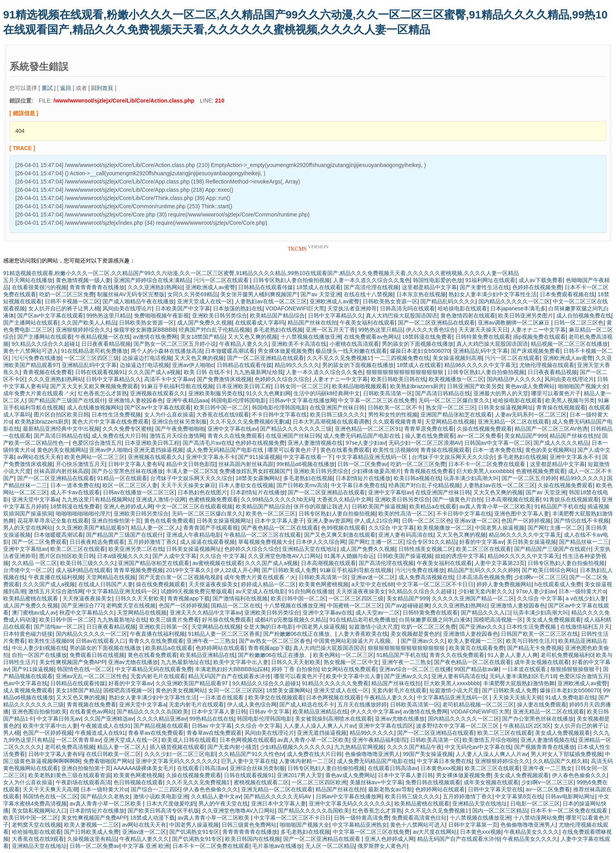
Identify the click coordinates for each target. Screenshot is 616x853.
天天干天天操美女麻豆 (188, 485)
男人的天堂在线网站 (28, 528)
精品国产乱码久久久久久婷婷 (483, 570)
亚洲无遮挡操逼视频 (158, 450)
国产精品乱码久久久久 (448, 301)
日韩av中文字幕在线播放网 (302, 400)
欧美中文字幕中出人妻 (241, 662)
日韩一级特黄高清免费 (361, 818)
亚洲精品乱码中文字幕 (480, 351)
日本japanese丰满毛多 (518, 308)
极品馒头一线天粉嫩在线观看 (351, 351)
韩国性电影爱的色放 (438, 280)
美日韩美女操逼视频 (532, 542)
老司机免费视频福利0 (567, 655)
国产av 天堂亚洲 (321, 294)
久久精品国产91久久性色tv (251, 754)
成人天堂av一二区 (378, 613)
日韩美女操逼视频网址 (506, 407)
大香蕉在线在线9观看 (223, 415)
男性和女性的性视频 (393, 415)
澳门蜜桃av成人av (34, 613)
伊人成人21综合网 (377, 521)
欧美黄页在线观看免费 (477, 648)
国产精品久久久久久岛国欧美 (152, 712)
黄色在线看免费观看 (345, 450)
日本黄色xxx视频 (441, 768)
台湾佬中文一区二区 (28, 570)
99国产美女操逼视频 (428, 754)
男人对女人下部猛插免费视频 (566, 754)
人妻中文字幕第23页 (500, 563)
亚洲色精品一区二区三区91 (368, 429)
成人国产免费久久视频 (205, 323)
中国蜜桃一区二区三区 (355, 605)
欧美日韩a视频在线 (417, 478)
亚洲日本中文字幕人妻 (279, 803)
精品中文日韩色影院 (191, 464)
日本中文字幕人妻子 (279, 521)
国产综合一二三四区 (156, 789)
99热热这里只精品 (109, 316)
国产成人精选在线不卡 (307, 704)
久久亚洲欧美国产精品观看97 (92, 528)
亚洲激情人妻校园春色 (136, 400)
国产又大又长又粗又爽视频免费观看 (94, 386)
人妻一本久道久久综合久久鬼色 (372, 280)
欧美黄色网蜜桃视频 (324, 584)
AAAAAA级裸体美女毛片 (144, 768)
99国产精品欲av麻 (477, 669)
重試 (47, 88)
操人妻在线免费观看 (430, 436)
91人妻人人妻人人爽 (513, 655)
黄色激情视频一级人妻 (83, 280)
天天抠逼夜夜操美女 (213, 584)
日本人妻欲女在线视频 (246, 485)
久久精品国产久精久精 (560, 761)
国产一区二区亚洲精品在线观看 (436, 323)
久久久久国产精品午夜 (414, 747)
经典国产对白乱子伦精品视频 (214, 330)
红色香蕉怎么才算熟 (103, 393)
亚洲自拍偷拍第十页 (116, 521)
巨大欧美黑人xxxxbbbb (485, 471)
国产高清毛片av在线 (208, 443)
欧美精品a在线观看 (433, 506)
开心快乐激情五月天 (81, 464)
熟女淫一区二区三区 (451, 407)
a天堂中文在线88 (373, 584)
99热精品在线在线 (212, 719)
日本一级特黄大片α (582, 591)
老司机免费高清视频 (70, 747)
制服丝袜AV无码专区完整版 (131, 294)
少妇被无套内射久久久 (486, 591)
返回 (66, 88)
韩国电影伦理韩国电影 (238, 400)
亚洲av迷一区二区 (476, 521)
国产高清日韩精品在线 (443, 393)
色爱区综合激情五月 (97, 443)
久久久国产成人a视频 (154, 372)
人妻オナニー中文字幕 (538, 330)
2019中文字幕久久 (189, 570)
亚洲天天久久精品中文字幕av (206, 613)
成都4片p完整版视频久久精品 (291, 620)
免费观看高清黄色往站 (419, 818)
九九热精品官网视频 (359, 747)
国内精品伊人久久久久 (514, 379)
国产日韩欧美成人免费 (289, 570)
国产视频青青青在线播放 (544, 747)
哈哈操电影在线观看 (462, 308)
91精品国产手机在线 (559, 506)
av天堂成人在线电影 (261, 591)
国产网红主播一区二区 (555, 528)
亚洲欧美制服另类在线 (216, 393)
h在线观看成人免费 (558, 584)
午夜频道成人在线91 (106, 726)
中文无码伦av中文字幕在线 (478, 747)
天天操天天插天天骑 (517, 697)
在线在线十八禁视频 (368, 294)
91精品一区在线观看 (122, 478)
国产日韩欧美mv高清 (302, 485)
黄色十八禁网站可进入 (31, 351)
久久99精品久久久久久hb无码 (277, 499)
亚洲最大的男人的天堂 (501, 393)
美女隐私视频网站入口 (39, 811)
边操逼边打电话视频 (147, 358)
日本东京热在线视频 (421, 294)
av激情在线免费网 (155, 337)
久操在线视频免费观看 (484, 429)
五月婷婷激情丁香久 (152, 542)
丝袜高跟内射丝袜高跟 (246, 464)
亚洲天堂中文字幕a (35, 499)
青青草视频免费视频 (138, 570)
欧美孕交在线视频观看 (276, 697)
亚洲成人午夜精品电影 (194, 535)
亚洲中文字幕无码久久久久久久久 (177, 761)
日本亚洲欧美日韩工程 (244, 386)
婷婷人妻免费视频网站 (504, 584)
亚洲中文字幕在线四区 (386, 726)
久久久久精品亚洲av (162, 719)
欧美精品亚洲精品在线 (207, 655)
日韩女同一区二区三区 (302, 386)
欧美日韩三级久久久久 (337, 415)
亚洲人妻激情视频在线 (315, 443)
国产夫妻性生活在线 (484, 287)
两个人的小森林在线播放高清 (167, 351)
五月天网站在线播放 (28, 280)
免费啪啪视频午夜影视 (161, 316)
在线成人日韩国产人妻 (106, 584)
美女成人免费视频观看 (554, 620)
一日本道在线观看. (525, 669)
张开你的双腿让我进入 (321, 506)
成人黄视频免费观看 (28, 690)
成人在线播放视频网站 (94, 407)
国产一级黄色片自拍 (457, 499)
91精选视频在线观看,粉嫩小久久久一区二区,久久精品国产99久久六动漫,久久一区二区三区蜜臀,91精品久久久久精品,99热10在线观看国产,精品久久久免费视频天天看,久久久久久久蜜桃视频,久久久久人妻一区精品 (261, 273)
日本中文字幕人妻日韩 (219, 712)
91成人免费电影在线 (570, 697)
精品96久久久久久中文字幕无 (480, 365)
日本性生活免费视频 (116, 415)
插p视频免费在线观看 (539, 337)
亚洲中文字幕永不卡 (211, 457)
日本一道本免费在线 (497, 450)
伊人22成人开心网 (236, 570)
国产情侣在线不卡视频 (581, 521)
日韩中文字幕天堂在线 (495, 789)
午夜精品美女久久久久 (532, 832)
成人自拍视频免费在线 (584, 316)
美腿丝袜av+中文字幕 (376, 782)
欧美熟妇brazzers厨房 (417, 386)
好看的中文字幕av (481, 542)
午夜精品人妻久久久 (244, 344)
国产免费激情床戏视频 (224, 379)
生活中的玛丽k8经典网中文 (327, 393)
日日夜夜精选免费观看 (97, 542)
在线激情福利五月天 (585, 627)
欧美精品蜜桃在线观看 (31, 598)
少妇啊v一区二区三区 (540, 577)
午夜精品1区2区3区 (527, 726)
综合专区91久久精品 (431, 542)
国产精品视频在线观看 (161, 726)
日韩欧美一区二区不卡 (395, 407)
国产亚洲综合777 (82, 605)
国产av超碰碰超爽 (407, 605)
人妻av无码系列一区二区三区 (531, 415)
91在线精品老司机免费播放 (95, 351)
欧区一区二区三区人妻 (130, 485)
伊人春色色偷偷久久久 (579, 775)
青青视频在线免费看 (48, 372)
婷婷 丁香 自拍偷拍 (295, 669)
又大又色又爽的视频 (253, 337)
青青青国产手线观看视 (211, 528)
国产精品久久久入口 (486, 613)
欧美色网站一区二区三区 (95, 457)
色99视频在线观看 (343, 528)
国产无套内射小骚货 (232, 747)
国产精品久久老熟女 (105, 796)
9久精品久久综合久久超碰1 (45, 344)
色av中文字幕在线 (25, 683)
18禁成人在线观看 (319, 287)
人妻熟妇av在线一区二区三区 (271, 301)
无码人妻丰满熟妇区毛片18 (523, 676)
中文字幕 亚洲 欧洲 (146, 846)
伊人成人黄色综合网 (252, 704)
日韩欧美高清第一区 (388, 393)
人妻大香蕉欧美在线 (363, 634)
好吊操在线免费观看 (227, 620)
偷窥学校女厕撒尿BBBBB (145, 330)
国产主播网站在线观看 (31, 323)
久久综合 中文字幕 (391, 528)
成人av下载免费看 (541, 280)
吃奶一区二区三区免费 (67, 294)
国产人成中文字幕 (174, 556)
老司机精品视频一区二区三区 (478, 704)
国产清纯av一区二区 (59, 627)
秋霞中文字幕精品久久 (87, 613)
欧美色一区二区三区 (271, 514)
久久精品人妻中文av (216, 796)
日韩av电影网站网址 (570, 796)
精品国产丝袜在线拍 (312, 323)
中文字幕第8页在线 (519, 796)
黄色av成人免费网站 (530, 386)
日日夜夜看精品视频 (106, 344)
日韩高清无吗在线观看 (407, 308)
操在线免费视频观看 (161, 584)
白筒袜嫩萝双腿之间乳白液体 (435, 620)
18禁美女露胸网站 (258, 478)
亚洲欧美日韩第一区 (163, 627)
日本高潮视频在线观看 (513, 499)
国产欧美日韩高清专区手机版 (163, 811)
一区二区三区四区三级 (92, 358)
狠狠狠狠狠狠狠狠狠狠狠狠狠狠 (405, 372)
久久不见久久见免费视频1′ (339, 358)
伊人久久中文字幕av (375, 712)
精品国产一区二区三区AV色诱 (551, 429)
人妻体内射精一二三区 (306, 761)
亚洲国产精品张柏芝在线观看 (456, 415)
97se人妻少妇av (366, 443)
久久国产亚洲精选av (109, 719)
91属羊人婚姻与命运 (349, 556)
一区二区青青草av (78, 740)
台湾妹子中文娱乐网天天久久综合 (453, 457)
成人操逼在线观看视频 (207, 542)
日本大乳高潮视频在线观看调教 (331, 422)
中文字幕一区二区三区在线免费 (377, 400)
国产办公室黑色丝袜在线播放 (127, 471)
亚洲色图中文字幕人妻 (522, 514)
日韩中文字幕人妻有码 (136, 464)
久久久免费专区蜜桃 (127, 429)
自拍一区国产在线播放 (39, 655)
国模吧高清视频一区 (498, 620)
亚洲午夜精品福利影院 (379, 740)
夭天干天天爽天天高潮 (50, 789)
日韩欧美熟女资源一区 (390, 301)
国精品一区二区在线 (236, 605)
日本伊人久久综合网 (321, 542)
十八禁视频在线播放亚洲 (311, 337)
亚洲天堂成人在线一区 (205, 301)
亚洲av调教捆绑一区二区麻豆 (514, 323)
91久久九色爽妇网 (268, 393)
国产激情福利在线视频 (240, 598)
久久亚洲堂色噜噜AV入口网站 (284, 556)
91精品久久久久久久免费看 (335, 683)
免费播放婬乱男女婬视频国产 (255, 471)
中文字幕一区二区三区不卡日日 (435, 584)
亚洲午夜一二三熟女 (211, 641)
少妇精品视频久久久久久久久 (296, 747)
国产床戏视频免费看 (535, 351)
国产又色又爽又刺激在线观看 (340, 535)
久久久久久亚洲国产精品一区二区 (473, 598)
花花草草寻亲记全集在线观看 (53, 521)
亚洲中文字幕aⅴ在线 (328, 613)
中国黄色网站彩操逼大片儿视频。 (356, 641)
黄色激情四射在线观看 (468, 316)
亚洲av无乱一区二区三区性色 (92, 676)
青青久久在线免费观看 (235, 436)
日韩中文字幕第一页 (473, 825)
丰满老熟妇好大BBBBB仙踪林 (232, 669)
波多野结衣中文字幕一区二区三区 (458, 726)
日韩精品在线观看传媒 (266, 287)
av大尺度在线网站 (435, 832)
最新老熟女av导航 (390, 789)
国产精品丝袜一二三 (584, 542)
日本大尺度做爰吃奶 (171, 803)
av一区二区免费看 (479, 436)
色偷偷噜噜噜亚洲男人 (372, 754)
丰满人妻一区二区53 (191, 471)
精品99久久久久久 (297, 365)
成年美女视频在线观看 (542, 662)
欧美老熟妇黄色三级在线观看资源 (70, 775)
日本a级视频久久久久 (123, 556)
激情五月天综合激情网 (177, 436)
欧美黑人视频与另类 (570, 400)
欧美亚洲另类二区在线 (136, 549)
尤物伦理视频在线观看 (547, 365)
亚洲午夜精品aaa (187, 400)
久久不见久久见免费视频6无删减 (250, 422)
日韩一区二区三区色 (579, 323)
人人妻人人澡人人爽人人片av (319, 726)
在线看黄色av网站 (92, 712)
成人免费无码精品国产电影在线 (363, 436)
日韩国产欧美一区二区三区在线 (539, 634)
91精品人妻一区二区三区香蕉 (224, 634)
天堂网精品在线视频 (450, 422)
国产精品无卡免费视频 (535, 648)
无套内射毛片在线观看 (158, 676)
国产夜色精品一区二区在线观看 (280, 528)
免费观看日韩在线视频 (97, 655)
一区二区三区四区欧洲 (319, 782)
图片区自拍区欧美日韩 (61, 415)
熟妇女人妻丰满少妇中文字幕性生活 (493, 294)
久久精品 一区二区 (35, 563)
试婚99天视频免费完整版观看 (197, 591)
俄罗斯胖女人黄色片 (382, 846)
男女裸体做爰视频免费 (285, 351)
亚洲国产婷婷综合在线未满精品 (152, 280)
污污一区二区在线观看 (222, 280)
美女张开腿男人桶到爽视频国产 (259, 294)
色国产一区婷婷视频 (526, 521)
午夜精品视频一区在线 (103, 337)
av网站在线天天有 (39, 457)
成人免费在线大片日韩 (119, 436)
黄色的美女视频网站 (62, 450)
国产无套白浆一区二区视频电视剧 (180, 577)
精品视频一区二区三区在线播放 (569, 344)
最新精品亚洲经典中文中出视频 (61, 429)
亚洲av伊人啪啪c (193, 365)
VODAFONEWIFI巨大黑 (295, 308)
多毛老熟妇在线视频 (278, 330)
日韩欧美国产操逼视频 (379, 506)
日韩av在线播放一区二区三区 (139, 492)
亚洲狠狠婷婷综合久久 (83, 330)
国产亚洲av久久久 (481, 627)
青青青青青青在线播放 (97, 287)
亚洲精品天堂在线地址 (310, 549)
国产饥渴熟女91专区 (194, 832)
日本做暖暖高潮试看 (230, 351)
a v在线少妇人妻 (586, 598)
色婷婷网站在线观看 (220, 648)
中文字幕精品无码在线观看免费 (154, 669)
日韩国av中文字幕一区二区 (498, 443)
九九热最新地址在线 (122, 620)
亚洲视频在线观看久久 (158, 393)
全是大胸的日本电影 (268, 627)
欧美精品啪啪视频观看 (359, 386)
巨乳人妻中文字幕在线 (249, 761)
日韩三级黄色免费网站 (249, 825)
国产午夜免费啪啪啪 (180, 429)
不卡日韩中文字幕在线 (279, 415)
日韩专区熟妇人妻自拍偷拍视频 (291, 280)
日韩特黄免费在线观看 (483, 337)
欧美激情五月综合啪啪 (490, 740)
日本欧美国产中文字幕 (183, 308)
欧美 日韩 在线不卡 (207, 372)
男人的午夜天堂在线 (223, 803)
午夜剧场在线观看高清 (83, 782)
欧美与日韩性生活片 (531, 641)
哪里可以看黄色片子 (556, 393)
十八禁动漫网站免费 (538, 818)
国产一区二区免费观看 (39, 542)
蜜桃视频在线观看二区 (261, 782)
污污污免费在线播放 (37, 358)
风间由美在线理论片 (127, 308)
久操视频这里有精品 (92, 839)
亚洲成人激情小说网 (161, 499)
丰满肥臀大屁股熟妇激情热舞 (519, 683)
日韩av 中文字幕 (269, 712)
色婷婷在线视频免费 (537, 287)
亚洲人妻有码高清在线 (406, 535)
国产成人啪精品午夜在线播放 (138, 301)
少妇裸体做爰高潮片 (376, 471)
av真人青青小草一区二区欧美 (496, 506)
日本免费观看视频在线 (567, 294)
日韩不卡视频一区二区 (72, 301)
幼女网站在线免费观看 (349, 669)
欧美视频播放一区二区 (456, 379)
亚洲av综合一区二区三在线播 (415, 669)
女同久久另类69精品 (192, 294)
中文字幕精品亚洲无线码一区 (372, 457)
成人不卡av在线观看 (75, 492)
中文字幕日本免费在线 (358, 485)
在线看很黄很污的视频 (39, 287)
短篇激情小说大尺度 (374, 627)
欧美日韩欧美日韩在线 (398, 379)
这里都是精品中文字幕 (429, 287)
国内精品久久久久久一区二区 (514, 301)
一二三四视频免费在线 (402, 358)
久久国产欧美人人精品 (89, 323)
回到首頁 (102, 88)
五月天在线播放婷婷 (362, 704)
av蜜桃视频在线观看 (217, 563)
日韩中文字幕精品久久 (335, 316)
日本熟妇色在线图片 (202, 492)
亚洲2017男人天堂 (300, 775)
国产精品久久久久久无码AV (278, 796)
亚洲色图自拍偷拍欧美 (39, 712)
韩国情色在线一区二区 (84, 669)
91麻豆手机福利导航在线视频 (177, 386)
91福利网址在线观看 (491, 280)
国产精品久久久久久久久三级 (296, 429)
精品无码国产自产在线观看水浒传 (229, 676)
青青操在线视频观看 (561, 407)
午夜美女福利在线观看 (367, 323)
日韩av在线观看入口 (101, 641)
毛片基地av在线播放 (277, 846)
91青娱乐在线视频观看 (571, 499)
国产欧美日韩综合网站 (549, 570)
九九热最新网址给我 (258, 372)
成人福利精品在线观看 (83, 570)
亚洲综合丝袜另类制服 (179, 422)
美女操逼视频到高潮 (457, 358)
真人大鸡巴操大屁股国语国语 (401, 316)
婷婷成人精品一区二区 (268, 584)
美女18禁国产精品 (203, 337)
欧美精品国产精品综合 (277, 316)
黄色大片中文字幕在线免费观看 (110, 422)
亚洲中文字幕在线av (232, 429)
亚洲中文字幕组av (390, 492)
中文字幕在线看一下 (308, 457)
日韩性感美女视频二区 (426, 549)
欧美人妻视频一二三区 (475, 641)
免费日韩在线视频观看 (433, 782)
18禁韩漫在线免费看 (427, 337)
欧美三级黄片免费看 (174, 620)
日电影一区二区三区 (535, 803)
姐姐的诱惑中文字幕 (460, 556)
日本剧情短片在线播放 (363, 478)
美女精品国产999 (525, 436)
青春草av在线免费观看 (156, 733)
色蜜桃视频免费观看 (541, 471)
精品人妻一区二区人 (156, 528)
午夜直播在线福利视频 (56, 577)
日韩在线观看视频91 (100, 372)
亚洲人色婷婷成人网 (128, 506)
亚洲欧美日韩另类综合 (220, 316)
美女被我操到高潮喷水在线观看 (334, 719)
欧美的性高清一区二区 (406, 514)
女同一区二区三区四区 (236, 690)
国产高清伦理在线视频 (371, 287)
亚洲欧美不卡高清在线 (299, 344)
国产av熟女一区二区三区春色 (275, 641)
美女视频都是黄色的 (415, 634)
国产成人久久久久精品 (561, 443)
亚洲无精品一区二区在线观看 (513, 422)
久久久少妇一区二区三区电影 (180, 754)
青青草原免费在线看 (429, 429)
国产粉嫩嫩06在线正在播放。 (299, 634)
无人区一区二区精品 (330, 846)
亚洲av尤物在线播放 (133, 662)
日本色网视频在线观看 (334, 697)
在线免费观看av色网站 (371, 337)
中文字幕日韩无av (59, 719)
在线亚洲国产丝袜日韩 (337, 407)
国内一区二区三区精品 (500, 811)
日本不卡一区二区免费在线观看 (488, 464)
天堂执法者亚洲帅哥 (352, 308)
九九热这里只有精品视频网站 (97, 499)
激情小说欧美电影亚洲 (161, 796)
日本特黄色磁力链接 (28, 634)
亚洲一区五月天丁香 (330, 330)
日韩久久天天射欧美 (140, 598)
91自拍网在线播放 (311, 591)
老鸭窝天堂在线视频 (131, 605)
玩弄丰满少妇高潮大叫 (471, 478)
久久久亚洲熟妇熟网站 (155, 287)
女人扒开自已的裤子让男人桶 (64, 308)
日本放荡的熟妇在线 (238, 308)
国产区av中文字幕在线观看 (50, 316)
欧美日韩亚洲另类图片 (526, 316)
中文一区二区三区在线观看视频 (194, 506)
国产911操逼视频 (259, 457)
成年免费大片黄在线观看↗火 (39, 393)
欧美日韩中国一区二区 (221, 407)
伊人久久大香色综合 (431, 330)
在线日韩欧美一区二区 (114, 754)
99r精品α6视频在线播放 (306, 464)
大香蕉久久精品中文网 (344, 499)
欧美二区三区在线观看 (78, 549)
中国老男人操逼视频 (500, 528)
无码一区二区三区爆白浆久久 (454, 400)
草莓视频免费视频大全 (266, 542)
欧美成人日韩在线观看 (189, 740)
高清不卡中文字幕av (169, 379)
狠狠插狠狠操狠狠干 (575, 669)
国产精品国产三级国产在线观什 (67, 400)
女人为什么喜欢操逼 (169, 415)
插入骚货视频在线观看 (177, 747)
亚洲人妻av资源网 (329, 521)
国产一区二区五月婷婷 (529, 478)
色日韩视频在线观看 (138, 782)
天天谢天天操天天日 (483, 330)
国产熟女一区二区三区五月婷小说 (175, 344)
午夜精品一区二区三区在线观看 (262, 535)
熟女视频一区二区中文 (351, 662)
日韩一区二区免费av (362, 464)
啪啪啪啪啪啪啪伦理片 (83, 514)
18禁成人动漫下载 (152, 818)
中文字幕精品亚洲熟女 (360, 825)
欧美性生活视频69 (395, 450)
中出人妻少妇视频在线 (39, 648)
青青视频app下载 (188, 598)
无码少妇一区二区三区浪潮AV (425, 443)
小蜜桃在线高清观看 (354, 344)
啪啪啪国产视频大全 (583, 386)
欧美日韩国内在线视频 (253, 839)
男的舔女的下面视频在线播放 (418, 344)
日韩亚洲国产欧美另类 (475, 386)
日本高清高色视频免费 (484, 577)
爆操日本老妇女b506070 (420, 351)
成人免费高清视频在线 (426, 577)
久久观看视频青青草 (398, 422)
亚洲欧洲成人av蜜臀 (210, 287)
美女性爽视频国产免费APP (72, 662)
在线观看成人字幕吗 (260, 323)
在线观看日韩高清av (202, 768)
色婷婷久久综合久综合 (282, 379)
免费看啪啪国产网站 (108, 761)
